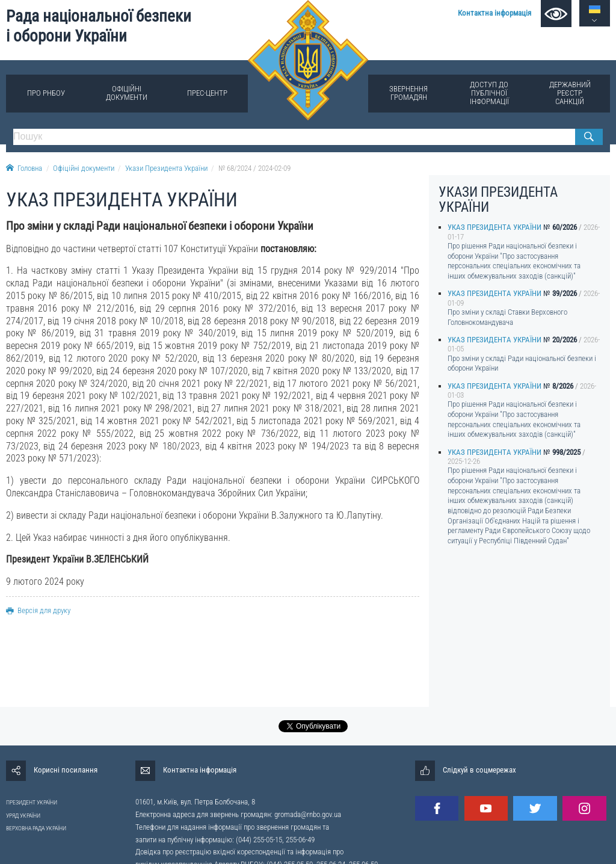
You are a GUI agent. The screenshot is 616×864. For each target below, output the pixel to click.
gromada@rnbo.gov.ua (308, 814)
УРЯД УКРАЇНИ (23, 816)
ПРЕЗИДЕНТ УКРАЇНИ (32, 802)
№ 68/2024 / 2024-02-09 (254, 168)
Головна (24, 168)
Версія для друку (38, 610)
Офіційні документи (127, 93)
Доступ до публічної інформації (489, 93)
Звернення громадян (408, 93)
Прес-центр (207, 93)
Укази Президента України (166, 168)
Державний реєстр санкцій (570, 93)
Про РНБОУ (46, 93)
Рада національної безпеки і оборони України (99, 26)
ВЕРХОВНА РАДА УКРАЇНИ (36, 828)
